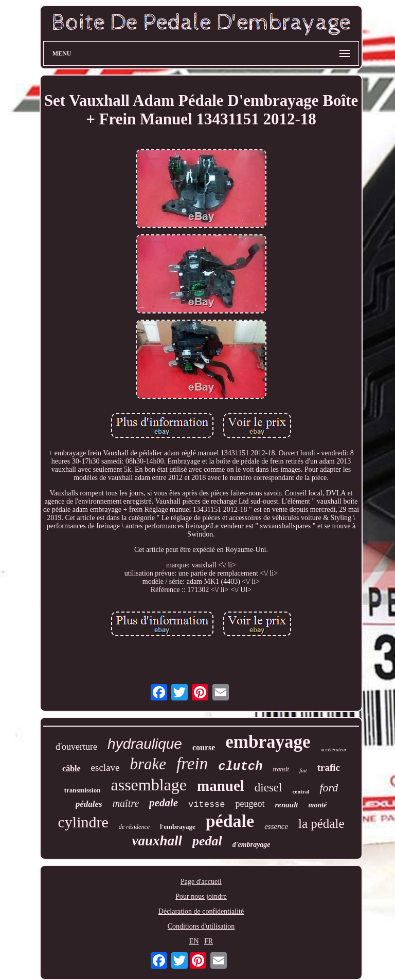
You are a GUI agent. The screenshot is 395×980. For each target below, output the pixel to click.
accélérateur (334, 750)
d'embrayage (252, 845)
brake (148, 764)
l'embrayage (178, 827)
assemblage (149, 785)
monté (318, 805)
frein (192, 764)
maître (126, 803)
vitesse (207, 805)
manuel (221, 786)
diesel (268, 788)
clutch (240, 766)
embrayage (268, 742)
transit (281, 769)
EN (194, 941)
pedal (207, 841)
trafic (329, 768)
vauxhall (157, 841)
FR (209, 941)
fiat (303, 770)
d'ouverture (76, 747)
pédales (89, 804)
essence (276, 826)
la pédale (321, 824)
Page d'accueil (201, 882)
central (301, 791)
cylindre (83, 822)
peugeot (250, 804)
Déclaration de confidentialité (201, 911)
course (204, 747)
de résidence (134, 827)
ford (329, 788)
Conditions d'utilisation (201, 926)
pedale (164, 803)
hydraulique (145, 744)
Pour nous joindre (201, 896)
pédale (230, 821)
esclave (105, 768)
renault (287, 805)
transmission (83, 790)
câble (71, 769)
